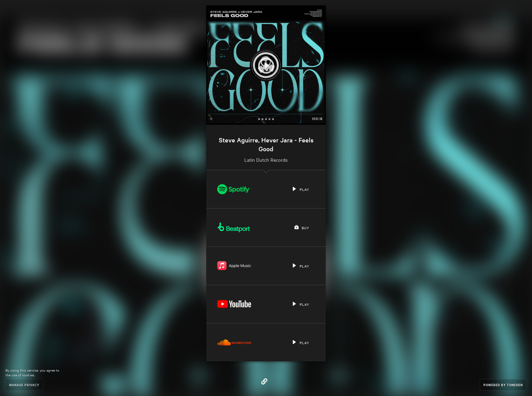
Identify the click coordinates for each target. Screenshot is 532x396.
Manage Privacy (24, 385)
